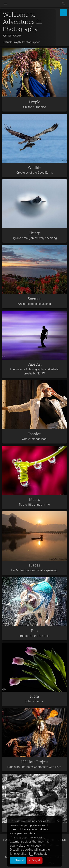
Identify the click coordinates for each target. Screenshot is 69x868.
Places (35, 565)
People (34, 102)
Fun (34, 631)
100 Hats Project (34, 762)
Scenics (34, 299)
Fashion (35, 434)
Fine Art (35, 364)
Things (35, 233)
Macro (35, 499)
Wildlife (34, 167)
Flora (35, 696)
